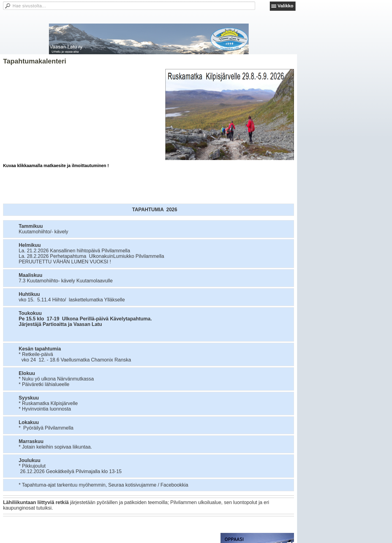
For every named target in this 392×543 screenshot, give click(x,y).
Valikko (285, 6)
